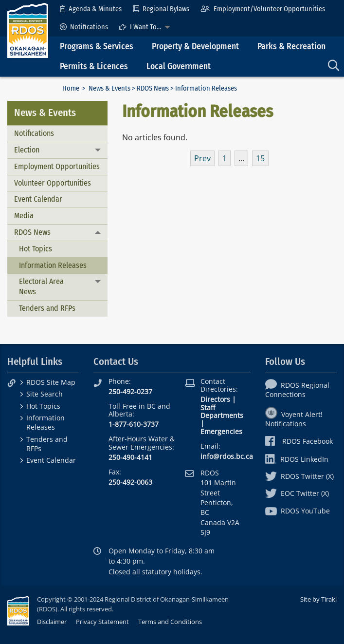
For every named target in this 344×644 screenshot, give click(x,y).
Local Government (179, 66)
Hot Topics (36, 249)
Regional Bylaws (161, 9)
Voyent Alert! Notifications (294, 419)
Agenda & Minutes (91, 9)
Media (24, 216)
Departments (222, 415)
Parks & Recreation (291, 47)
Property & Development (195, 47)
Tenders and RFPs (47, 308)
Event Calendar (38, 199)
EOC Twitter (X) (297, 493)
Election (27, 150)
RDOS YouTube (298, 511)
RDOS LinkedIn (297, 459)
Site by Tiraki (318, 599)
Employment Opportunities (57, 166)
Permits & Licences (94, 66)
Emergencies (221, 431)
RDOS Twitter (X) (299, 476)
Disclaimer (52, 622)
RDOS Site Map (51, 382)
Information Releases (53, 265)
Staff (208, 407)
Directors (215, 399)
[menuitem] (91, 9)
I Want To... (140, 27)
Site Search (45, 394)
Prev (202, 158)
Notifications (84, 27)
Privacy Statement (102, 622)
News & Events (109, 88)
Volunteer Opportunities (53, 183)
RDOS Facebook (299, 441)
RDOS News (153, 88)
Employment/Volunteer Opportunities (263, 9)
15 (260, 158)
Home (71, 88)
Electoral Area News (41, 286)
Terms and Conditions (170, 622)
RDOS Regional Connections (297, 390)
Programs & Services (97, 47)
